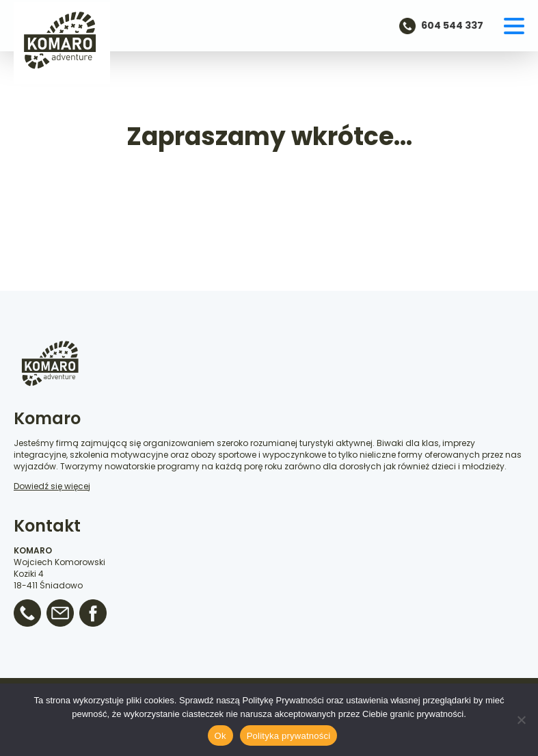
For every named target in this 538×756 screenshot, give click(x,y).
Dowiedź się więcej (52, 486)
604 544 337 (452, 26)
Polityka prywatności (289, 736)
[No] (521, 720)
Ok (220, 736)
